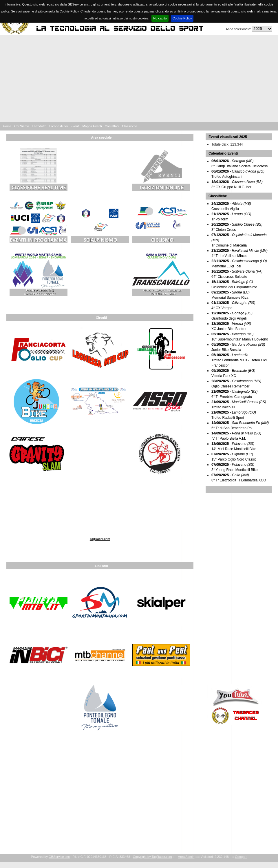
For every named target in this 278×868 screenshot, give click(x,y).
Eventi (75, 126)
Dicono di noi (58, 126)
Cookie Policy (182, 18)
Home (7, 126)
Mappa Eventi (92, 126)
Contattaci (112, 126)
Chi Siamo (22, 126)
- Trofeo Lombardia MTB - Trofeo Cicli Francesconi (239, 360)
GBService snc (59, 857)
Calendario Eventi (223, 153)
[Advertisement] (139, 78)
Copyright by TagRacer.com (152, 857)
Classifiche (130, 126)
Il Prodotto (39, 126)
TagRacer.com (100, 539)
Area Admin (186, 857)
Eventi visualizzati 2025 (228, 137)
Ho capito (160, 18)
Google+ (241, 857)
